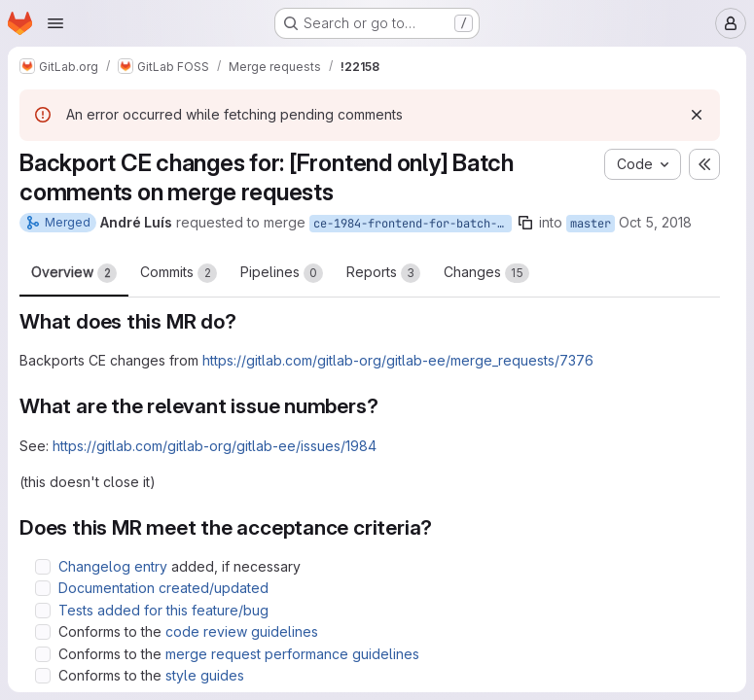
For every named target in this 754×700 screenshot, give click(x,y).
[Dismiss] (697, 115)
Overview (74, 273)
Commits (179, 273)
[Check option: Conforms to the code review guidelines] (43, 632)
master (591, 224)
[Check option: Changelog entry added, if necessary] (43, 567)
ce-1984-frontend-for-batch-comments (413, 224)
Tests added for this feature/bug (163, 610)
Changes (486, 273)
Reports (383, 273)
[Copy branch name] (525, 223)
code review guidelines (242, 631)
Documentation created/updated (163, 588)
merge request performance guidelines (292, 654)
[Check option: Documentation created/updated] (43, 588)
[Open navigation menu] (55, 23)
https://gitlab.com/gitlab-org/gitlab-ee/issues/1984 (215, 446)
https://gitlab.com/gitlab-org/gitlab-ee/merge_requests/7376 (398, 360)
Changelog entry (113, 566)
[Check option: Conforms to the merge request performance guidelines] (43, 654)
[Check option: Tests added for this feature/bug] (43, 611)
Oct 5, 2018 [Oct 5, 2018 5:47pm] (655, 222)
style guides (205, 675)
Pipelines (282, 273)
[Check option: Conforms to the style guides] (43, 676)
